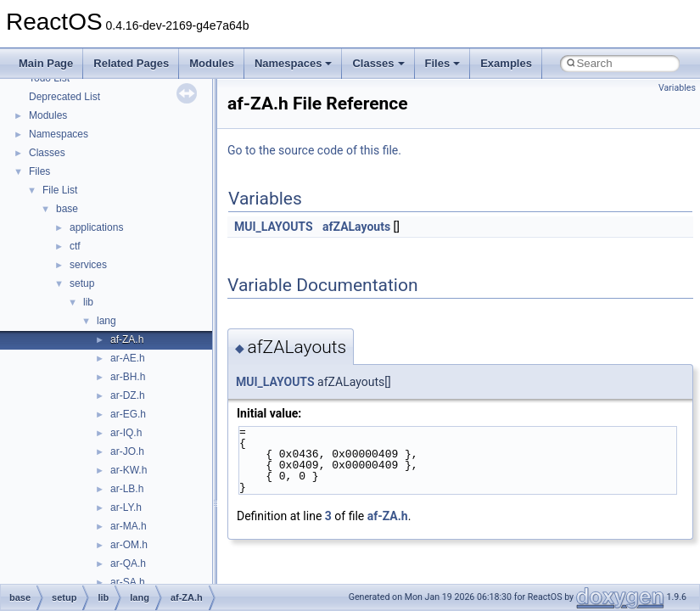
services (88, 265)
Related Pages (131, 63)
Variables (677, 88)
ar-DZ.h (128, 395)
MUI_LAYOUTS (274, 227)
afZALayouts (356, 227)
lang (106, 321)
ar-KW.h (129, 470)
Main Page (46, 63)
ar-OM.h (129, 545)
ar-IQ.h (126, 433)
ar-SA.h (128, 582)
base (67, 209)
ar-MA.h (129, 526)
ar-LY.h (126, 507)
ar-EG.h (128, 414)
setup (82, 283)
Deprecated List (64, 97)
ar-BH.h (128, 377)
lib (88, 302)
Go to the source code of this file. (314, 150)
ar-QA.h (128, 563)
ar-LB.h (127, 489)
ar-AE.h (128, 358)
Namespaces (294, 63)
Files (443, 63)
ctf (75, 246)
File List (60, 190)
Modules (212, 63)
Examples (506, 63)
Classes (378, 63)
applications (96, 227)
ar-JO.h (127, 451)
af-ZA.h (127, 339)
